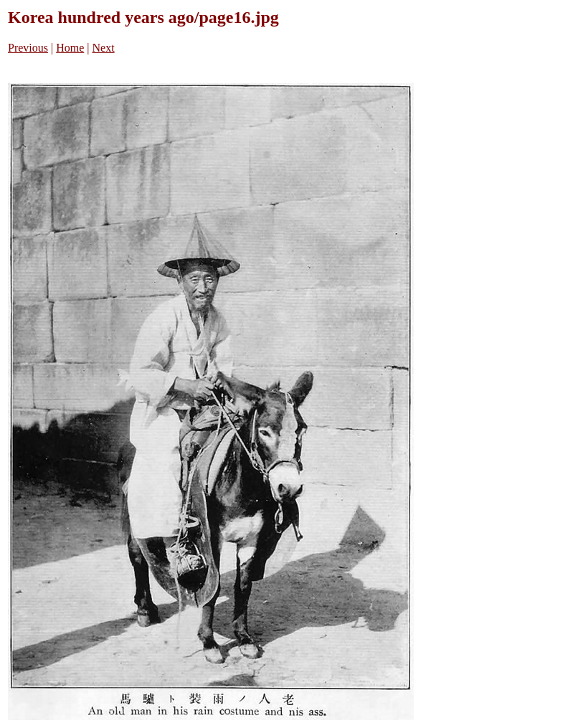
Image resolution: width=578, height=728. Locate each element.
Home (70, 48)
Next (104, 48)
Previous (28, 48)
